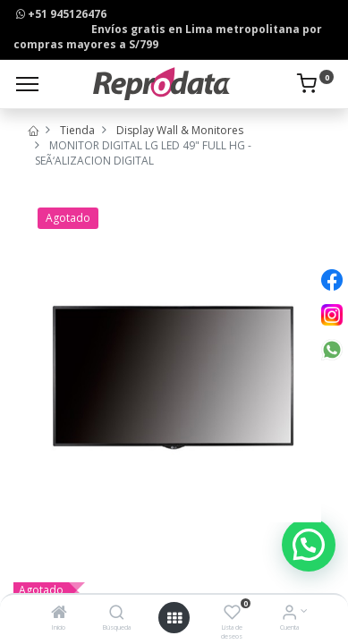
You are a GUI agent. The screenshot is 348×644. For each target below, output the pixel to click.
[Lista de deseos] (232, 614)
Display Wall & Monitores (180, 130)
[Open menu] (174, 618)
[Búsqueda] (117, 614)
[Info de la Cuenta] (289, 614)
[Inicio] (59, 614)
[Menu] (27, 84)
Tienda (77, 130)
